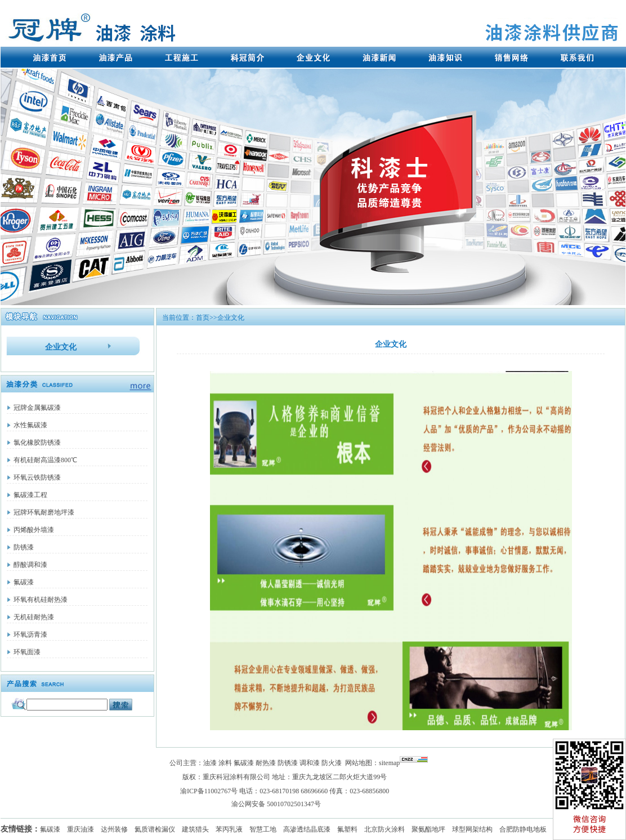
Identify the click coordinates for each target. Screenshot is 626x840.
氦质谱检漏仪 (155, 829)
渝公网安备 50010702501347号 (276, 804)
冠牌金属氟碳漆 (37, 408)
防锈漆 (24, 547)
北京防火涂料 (384, 829)
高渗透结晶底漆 (307, 829)
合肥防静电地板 (523, 829)
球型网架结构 (472, 829)
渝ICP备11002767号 (209, 791)
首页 (203, 318)
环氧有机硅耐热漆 (41, 600)
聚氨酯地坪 (428, 829)
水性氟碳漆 (30, 425)
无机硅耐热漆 (34, 617)
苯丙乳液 (229, 829)
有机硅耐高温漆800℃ (45, 460)
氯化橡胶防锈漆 (37, 443)
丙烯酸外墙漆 (34, 530)
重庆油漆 (81, 829)
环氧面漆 (27, 652)
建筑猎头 (195, 829)
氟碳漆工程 (30, 495)
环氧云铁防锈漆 (37, 477)
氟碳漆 (24, 582)
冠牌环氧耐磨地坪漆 (44, 512)
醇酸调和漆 (30, 565)
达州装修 (114, 829)
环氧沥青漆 (30, 635)
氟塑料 (347, 829)
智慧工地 (263, 829)
